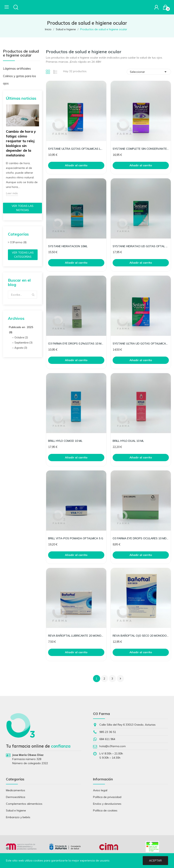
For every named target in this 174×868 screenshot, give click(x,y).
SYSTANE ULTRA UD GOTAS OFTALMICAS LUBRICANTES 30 (141, 344)
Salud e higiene (16, 810)
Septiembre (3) (23, 343)
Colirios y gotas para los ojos (19, 80)
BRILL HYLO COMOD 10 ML (65, 441)
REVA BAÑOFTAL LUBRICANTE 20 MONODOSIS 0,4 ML (76, 636)
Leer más (12, 193)
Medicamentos (16, 790)
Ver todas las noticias (23, 208)
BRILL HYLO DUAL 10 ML (128, 441)
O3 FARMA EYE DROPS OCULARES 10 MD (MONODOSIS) (141, 538)
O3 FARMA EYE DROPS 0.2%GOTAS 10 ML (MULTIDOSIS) (76, 344)
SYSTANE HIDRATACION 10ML (68, 246)
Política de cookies (105, 810)
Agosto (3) (21, 348)
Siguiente (120, 679)
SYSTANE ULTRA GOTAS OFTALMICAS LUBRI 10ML (76, 149)
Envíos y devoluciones (107, 804)
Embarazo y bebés (18, 817)
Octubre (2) (21, 337)
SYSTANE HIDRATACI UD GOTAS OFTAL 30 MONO (141, 246)
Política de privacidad (107, 797)
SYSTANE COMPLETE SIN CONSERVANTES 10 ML (141, 149)
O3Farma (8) (18, 242)
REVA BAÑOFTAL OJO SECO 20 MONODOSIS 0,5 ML (141, 636)
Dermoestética (16, 797)
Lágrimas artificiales (17, 69)
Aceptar (155, 860)
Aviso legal (100, 790)
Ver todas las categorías (23, 255)
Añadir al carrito (76, 165)
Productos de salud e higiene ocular (21, 53)
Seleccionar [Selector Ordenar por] (149, 72)
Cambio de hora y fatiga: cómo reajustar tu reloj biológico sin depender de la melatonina (21, 143)
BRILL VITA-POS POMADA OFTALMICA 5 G (76, 538)
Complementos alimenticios (24, 804)
